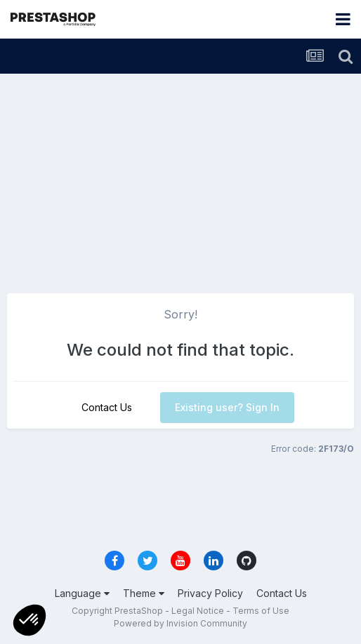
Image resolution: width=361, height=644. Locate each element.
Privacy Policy (210, 593)
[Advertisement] (180, 179)
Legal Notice (198, 611)
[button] (29, 620)
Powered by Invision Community (180, 623)
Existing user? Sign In (227, 407)
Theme (144, 593)
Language (82, 593)
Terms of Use (261, 611)
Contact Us (107, 407)
